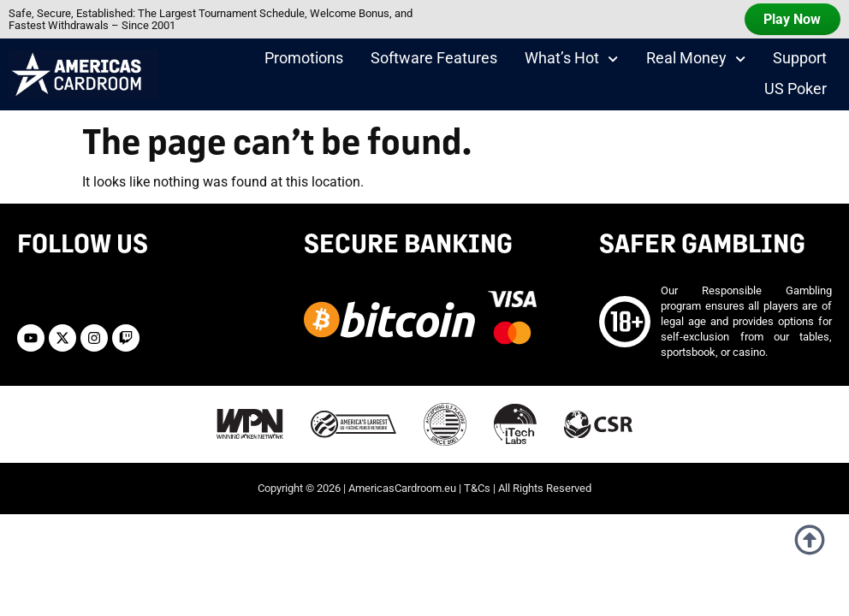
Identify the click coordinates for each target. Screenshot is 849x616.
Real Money (696, 62)
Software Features (434, 61)
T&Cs (477, 477)
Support (800, 61)
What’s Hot (571, 62)
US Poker (796, 92)
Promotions (304, 61)
